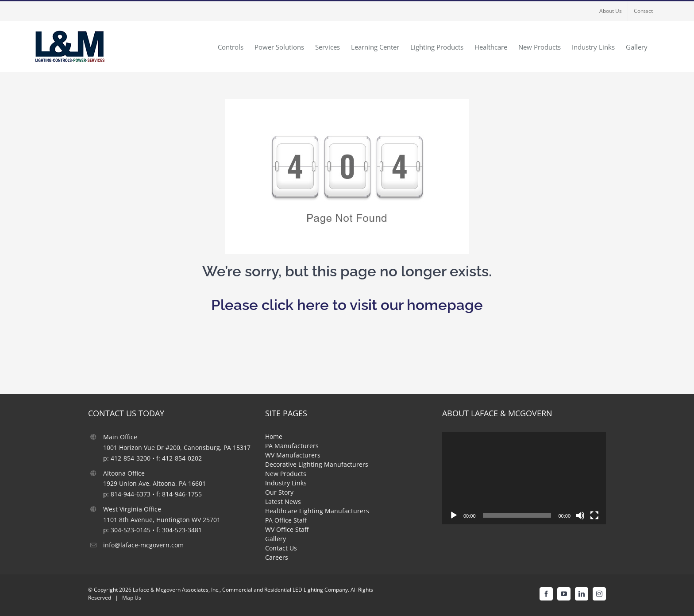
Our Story (279, 492)
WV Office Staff (287, 529)
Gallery (276, 539)
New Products (286, 474)
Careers (277, 557)
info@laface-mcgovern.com (143, 545)
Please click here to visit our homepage (347, 305)
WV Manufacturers (293, 455)
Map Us (132, 598)
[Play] (454, 515)
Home (274, 436)
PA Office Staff (286, 520)
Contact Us (281, 548)
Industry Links (286, 483)
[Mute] (580, 515)
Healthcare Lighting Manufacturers (317, 511)
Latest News (283, 502)
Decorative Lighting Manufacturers (317, 464)
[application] (524, 478)
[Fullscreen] (594, 515)
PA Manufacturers (292, 446)
